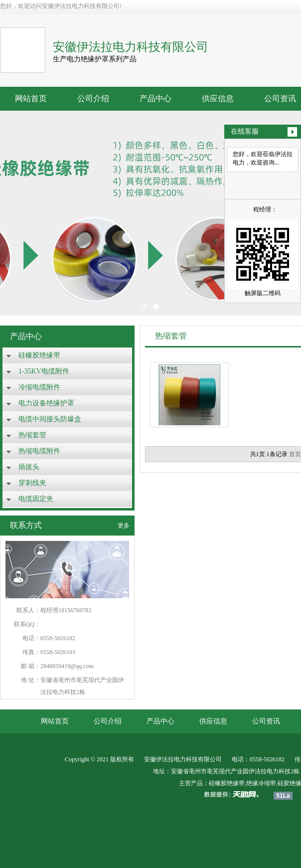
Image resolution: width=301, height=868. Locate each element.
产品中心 (155, 98)
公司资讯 (266, 721)
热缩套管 (32, 435)
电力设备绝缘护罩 (46, 403)
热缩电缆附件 (39, 451)
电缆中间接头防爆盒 (50, 419)
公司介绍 (93, 98)
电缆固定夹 (36, 499)
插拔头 (29, 467)
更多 (124, 525)
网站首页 (31, 98)
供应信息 (218, 98)
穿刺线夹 (32, 483)
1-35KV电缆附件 (44, 371)
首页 (295, 454)
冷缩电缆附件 (39, 387)
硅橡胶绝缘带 (39, 355)
